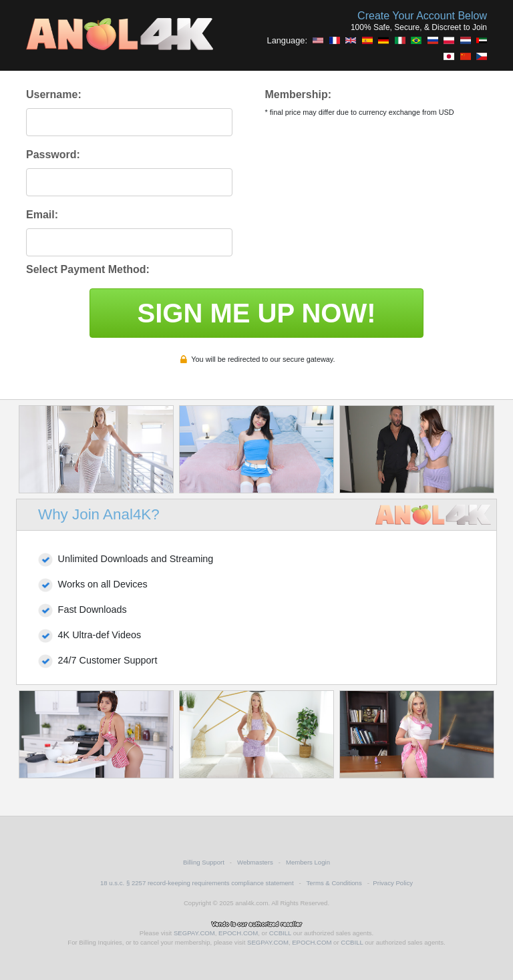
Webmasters (255, 862)
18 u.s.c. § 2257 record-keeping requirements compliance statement (197, 883)
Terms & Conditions (334, 883)
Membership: (298, 94)
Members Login (308, 862)
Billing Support (204, 862)
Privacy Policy (393, 883)
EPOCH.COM (238, 933)
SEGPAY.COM (194, 933)
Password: (53, 155)
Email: (42, 215)
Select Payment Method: (88, 269)
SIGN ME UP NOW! (256, 313)
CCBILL (280, 933)
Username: (54, 94)
